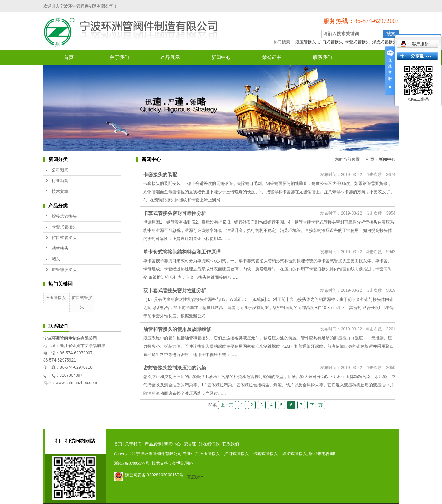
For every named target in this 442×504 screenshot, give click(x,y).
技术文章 (60, 191)
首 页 (370, 159)
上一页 (227, 405)
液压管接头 (306, 42)
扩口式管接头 (330, 42)
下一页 (316, 405)
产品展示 (170, 57)
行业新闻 (60, 181)
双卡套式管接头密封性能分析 (175, 290)
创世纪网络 (183, 463)
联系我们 (323, 57)
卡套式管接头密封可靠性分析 (175, 213)
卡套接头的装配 (160, 175)
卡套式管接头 (357, 42)
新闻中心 (221, 57)
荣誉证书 (272, 57)
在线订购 (211, 444)
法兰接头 (60, 248)
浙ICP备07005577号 (132, 463)
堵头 (56, 259)
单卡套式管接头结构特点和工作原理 (182, 252)
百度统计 (195, 477)
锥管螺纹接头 (64, 270)
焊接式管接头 (384, 42)
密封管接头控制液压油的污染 (175, 368)
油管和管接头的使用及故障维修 (177, 329)
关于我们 (119, 57)
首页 (69, 57)
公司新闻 (60, 170)
